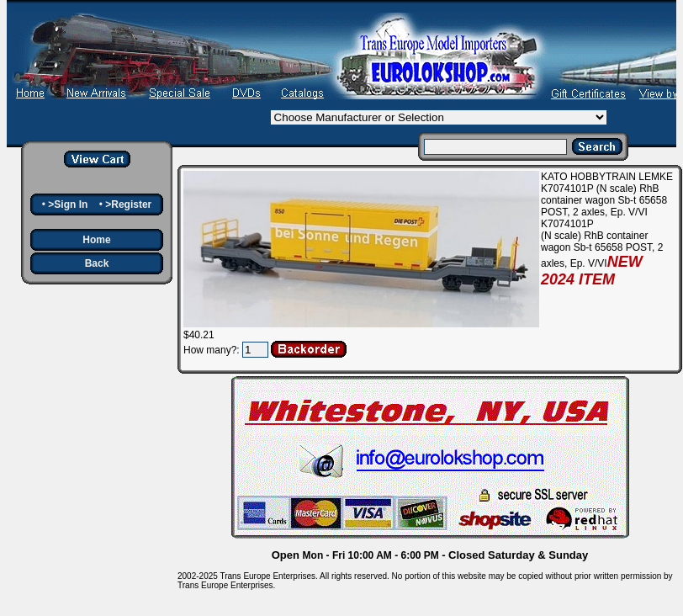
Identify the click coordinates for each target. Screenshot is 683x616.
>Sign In (68, 204)
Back (97, 263)
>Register (128, 204)
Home (96, 240)
